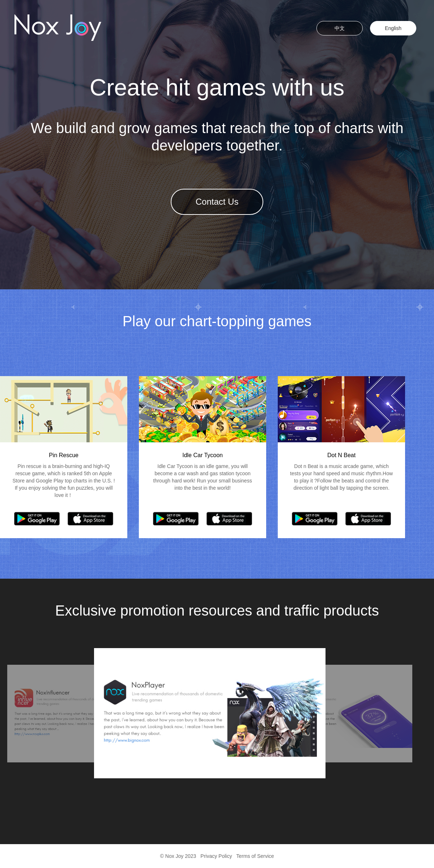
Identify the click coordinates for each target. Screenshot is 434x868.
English (393, 28)
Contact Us (217, 202)
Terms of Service (255, 856)
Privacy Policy (216, 856)
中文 (340, 28)
